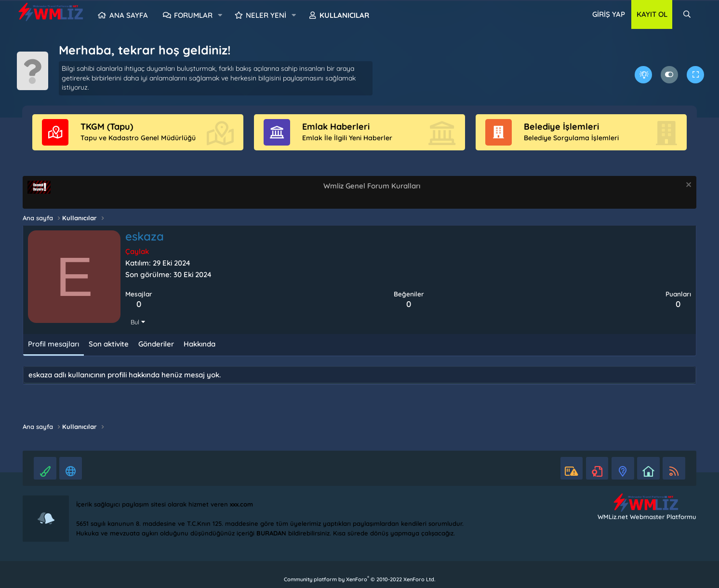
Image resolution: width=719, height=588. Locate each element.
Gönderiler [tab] (156, 344)
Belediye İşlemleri (561, 127)
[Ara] (686, 14)
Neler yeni (266, 15)
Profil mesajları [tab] (53, 344)
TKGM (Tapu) (107, 127)
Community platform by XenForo (359, 579)
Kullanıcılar (344, 15)
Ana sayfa (129, 15)
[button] (220, 15)
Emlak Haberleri (336, 127)
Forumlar (193, 15)
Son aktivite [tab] (109, 344)
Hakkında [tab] (200, 344)
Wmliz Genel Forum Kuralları (372, 186)
